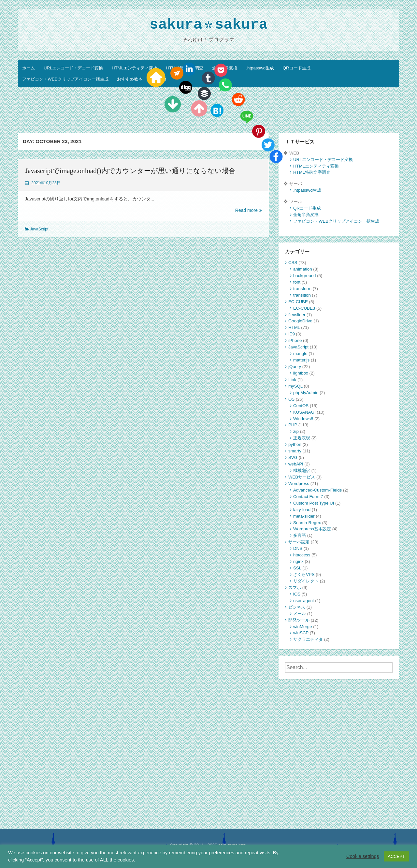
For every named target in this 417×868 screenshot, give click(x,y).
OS (291, 399)
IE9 (292, 334)
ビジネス (297, 607)
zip (296, 431)
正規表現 (302, 438)
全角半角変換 (225, 68)
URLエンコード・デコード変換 (73, 68)
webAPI (296, 464)
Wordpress (299, 484)
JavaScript (39, 229)
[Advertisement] (208, 111)
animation (303, 269)
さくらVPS (304, 574)
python (295, 444)
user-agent (304, 601)
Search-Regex (307, 523)
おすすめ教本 (130, 79)
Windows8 (303, 419)
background (305, 276)
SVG (293, 457)
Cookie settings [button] (363, 856)
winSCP (301, 633)
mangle (300, 353)
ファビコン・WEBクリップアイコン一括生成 (65, 79)
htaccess (302, 555)
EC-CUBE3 (304, 308)
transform (302, 289)
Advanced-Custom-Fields (317, 490)
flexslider (297, 315)
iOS (297, 594)
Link (292, 380)
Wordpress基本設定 (312, 529)
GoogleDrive (300, 321)
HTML (294, 327)
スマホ (295, 588)
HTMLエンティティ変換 (135, 68)
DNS (298, 548)
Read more (249, 210)
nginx (298, 561)
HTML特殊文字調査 (185, 68)
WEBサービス (302, 477)
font (297, 282)
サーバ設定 (299, 542)
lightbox (301, 373)
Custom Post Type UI (314, 503)
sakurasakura (209, 26)
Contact (159, 79)
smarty (295, 451)
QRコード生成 (297, 68)
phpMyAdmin (306, 393)
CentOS (301, 406)
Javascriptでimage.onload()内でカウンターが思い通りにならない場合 (130, 171)
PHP (293, 425)
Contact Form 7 (308, 497)
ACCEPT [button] (396, 856)
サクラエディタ (308, 639)
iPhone (295, 340)
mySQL (295, 386)
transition (302, 295)
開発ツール (299, 620)
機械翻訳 (302, 471)
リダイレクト (306, 581)
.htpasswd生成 (260, 68)
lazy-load (302, 510)
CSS (293, 263)
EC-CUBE (298, 302)
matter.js (301, 360)
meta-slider (304, 516)
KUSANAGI (304, 412)
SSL (297, 568)
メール (300, 614)
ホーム (29, 68)
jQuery (295, 367)
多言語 (300, 535)
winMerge (303, 627)
